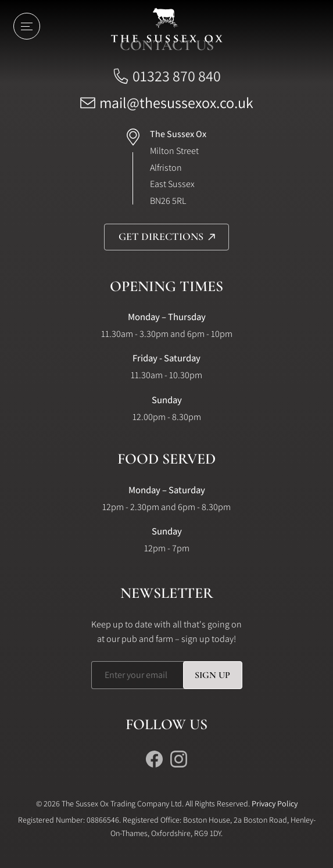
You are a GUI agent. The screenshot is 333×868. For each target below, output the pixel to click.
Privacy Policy (275, 804)
